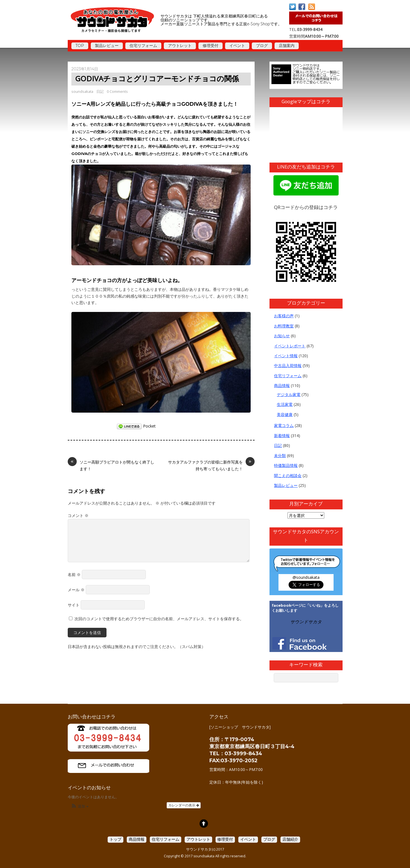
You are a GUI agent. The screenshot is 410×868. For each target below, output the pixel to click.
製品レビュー (107, 46)
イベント (237, 46)
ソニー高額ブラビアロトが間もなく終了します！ (111, 465)
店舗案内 (287, 46)
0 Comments (117, 91)
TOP (80, 46)
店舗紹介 (290, 839)
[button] (80, 807)
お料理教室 (284, 326)
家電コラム (284, 425)
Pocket (149, 426)
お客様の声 (284, 316)
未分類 (280, 456)
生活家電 (285, 404)
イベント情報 (286, 356)
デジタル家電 (289, 394)
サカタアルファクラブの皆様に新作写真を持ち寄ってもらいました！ (211, 465)
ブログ (262, 46)
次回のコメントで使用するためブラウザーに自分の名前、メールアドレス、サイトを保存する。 (159, 619)
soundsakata (82, 91)
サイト (74, 605)
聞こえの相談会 (288, 475)
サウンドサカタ (306, 622)
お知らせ (282, 336)
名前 (74, 574)
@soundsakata (306, 577)
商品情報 (282, 385)
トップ (115, 839)
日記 (100, 91)
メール (76, 590)
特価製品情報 (286, 465)
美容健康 (285, 414)
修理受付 (210, 46)
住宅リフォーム (143, 46)
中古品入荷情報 (288, 366)
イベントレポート (290, 346)
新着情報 (282, 436)
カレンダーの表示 (184, 805)
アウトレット (180, 46)
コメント (78, 515)
